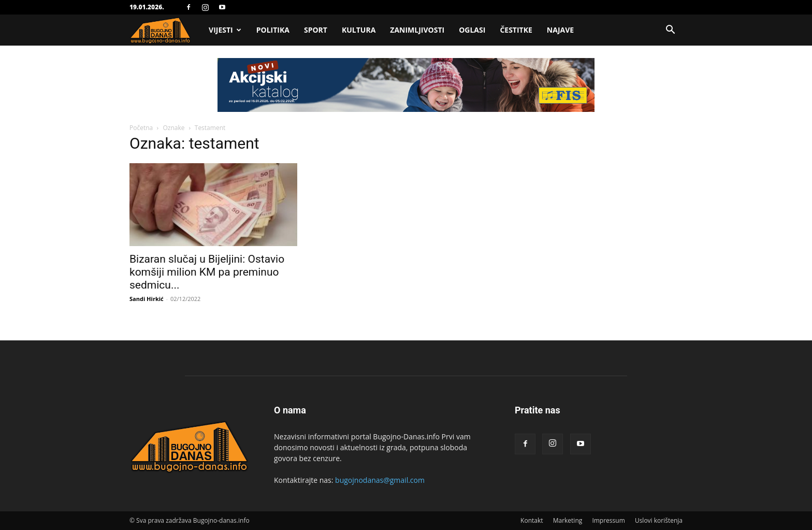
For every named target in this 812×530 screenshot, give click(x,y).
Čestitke (516, 30)
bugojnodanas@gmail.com (380, 480)
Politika (273, 30)
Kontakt (532, 520)
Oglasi (472, 30)
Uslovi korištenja (659, 520)
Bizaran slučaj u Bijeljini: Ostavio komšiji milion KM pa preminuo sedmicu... (207, 272)
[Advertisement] (406, 136)
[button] (670, 31)
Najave (560, 30)
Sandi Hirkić (147, 299)
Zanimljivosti (417, 30)
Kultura (359, 30)
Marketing (568, 520)
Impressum (608, 520)
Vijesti (225, 30)
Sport (316, 30)
